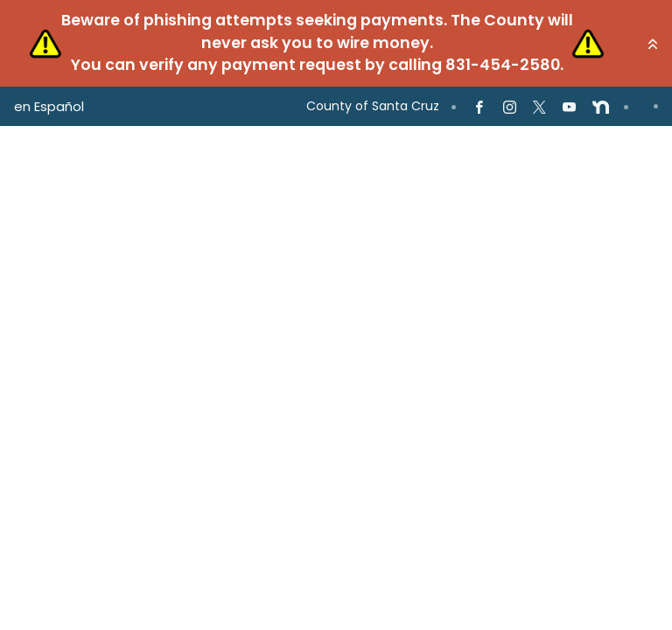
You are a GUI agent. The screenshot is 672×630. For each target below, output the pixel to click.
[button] (653, 44)
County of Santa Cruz (373, 106)
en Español (49, 106)
